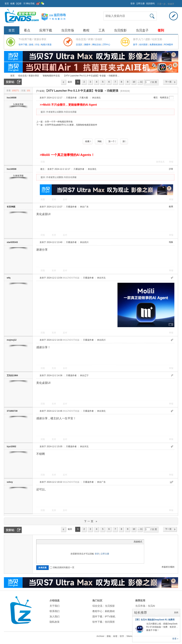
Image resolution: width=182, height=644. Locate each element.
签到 (161, 30)
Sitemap (130, 636)
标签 (115, 636)
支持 (54, 199)
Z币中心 (106, 45)
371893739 (12, 411)
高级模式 (138, 542)
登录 (133, 4)
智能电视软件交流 (51, 76)
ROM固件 (168, 45)
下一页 (168, 82)
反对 (65, 199)
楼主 (156, 98)
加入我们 (55, 616)
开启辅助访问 (129, 2)
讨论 (37, 45)
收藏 (12, 4)
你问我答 (144, 45)
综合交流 (97, 606)
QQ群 (19, 4)
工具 (102, 30)
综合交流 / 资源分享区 (29, 76)
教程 (86, 30)
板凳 (171, 207)
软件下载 (23, 45)
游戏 (31, 45)
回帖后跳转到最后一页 (62, 567)
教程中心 (97, 611)
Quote (56, 542)
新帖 (109, 636)
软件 (122, 636)
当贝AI (151, 606)
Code (60, 542)
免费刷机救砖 (156, 45)
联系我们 (55, 611)
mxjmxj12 (12, 340)
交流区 (79, 45)
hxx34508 (12, 98)
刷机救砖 (110, 611)
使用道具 (160, 162)
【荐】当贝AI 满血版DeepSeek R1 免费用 (154, 620)
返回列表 (70, 83)
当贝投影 (120, 30)
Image (47, 542)
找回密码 (150, 4)
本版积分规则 (168, 567)
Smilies (65, 542)
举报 (171, 162)
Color (43, 542)
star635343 (12, 242)
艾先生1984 (12, 375)
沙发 (171, 169)
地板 (171, 242)
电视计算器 (46, 45)
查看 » (175, 639)
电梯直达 (164, 98)
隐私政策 (55, 622)
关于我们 (55, 606)
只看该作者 (71, 98)
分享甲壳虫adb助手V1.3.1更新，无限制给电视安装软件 (71, 125)
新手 (136, 45)
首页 (7, 4)
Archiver (100, 636)
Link (52, 542)
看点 (27, 30)
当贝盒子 (142, 30)
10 (134, 82)
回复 (43, 162)
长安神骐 (11, 207)
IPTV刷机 (110, 616)
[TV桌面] (40, 91)
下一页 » (91, 521)
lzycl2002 (11, 447)
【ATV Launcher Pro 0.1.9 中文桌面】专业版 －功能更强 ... (91, 76)
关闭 (176, 613)
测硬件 (88, 45)
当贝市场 (68, 30)
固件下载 (97, 616)
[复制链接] (125, 91)
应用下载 (46, 30)
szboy (10, 482)
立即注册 (140, 4)
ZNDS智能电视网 (5, 76)
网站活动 (97, 45)
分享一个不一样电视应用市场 (59, 122)
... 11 (140, 82)
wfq (9, 278)
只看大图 (84, 98)
